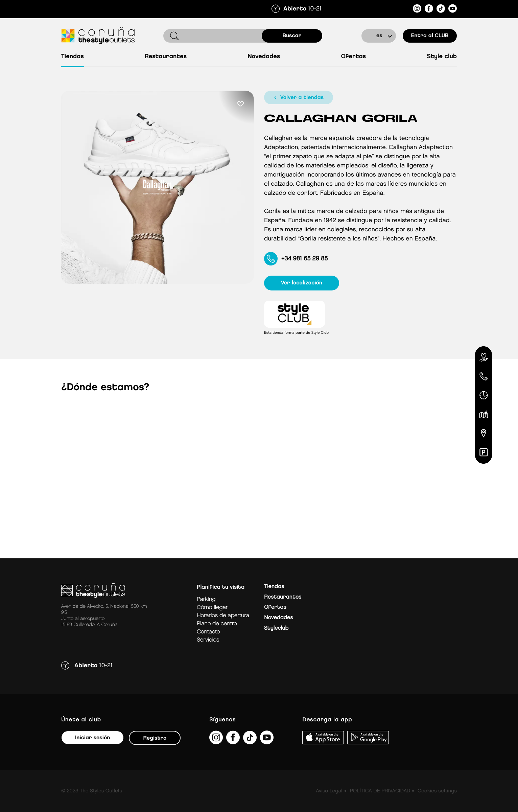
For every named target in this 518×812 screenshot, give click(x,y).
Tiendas (73, 57)
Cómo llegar (212, 608)
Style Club (442, 57)
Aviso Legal (329, 791)
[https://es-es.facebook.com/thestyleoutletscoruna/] (429, 10)
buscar (292, 36)
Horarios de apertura (223, 616)
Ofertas (353, 57)
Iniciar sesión (92, 738)
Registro (155, 738)
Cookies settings (437, 791)
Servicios (208, 640)
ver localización (302, 283)
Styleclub (276, 628)
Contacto (208, 632)
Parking (206, 599)
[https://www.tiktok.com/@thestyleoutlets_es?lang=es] (441, 10)
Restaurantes (166, 57)
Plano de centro (217, 624)
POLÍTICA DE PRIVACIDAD (380, 791)
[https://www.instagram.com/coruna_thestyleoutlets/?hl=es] (417, 10)
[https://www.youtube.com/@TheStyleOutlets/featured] (453, 10)
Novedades (264, 57)
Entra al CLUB (430, 36)
